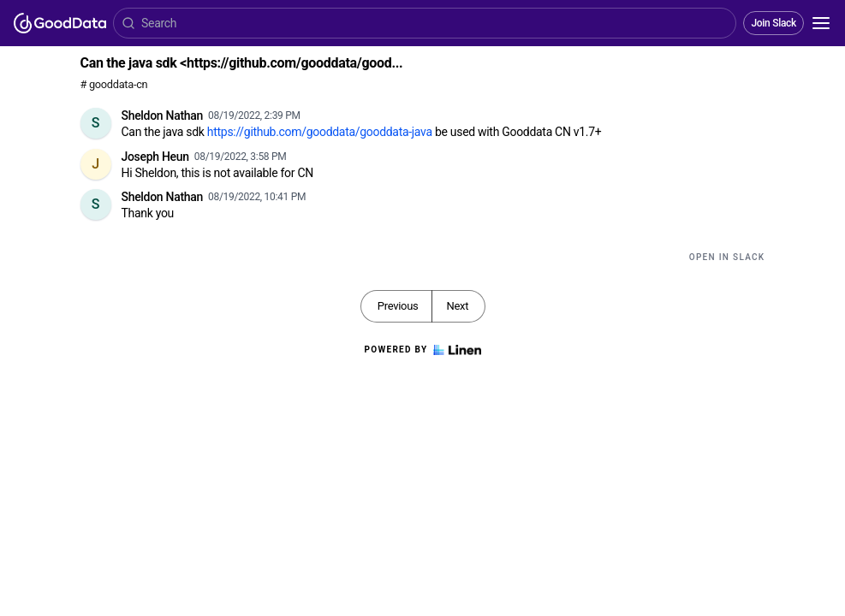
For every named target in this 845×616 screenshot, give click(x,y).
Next (457, 306)
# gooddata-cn (114, 84)
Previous (398, 306)
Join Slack (774, 23)
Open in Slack (727, 257)
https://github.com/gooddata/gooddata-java (320, 132)
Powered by (422, 350)
